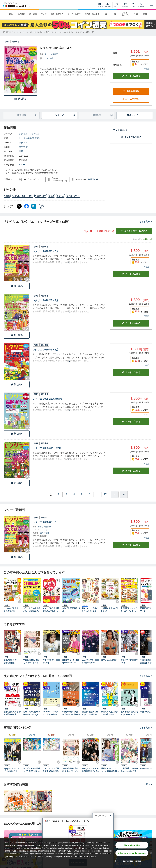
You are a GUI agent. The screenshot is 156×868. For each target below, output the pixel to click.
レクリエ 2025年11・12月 (47, 448)
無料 (145, 14)
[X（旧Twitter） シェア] (19, 206)
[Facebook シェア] (27, 206)
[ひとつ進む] (115, 495)
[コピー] (41, 206)
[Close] (151, 853)
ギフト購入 (120, 130)
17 (105, 494)
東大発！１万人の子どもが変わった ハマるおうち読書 (110, 713)
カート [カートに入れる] (131, 274)
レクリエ (23, 143)
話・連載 (33, 14)
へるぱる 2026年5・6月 (71, 610)
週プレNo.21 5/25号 (109, 660)
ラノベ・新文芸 (74, 14)
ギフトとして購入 (131, 137)
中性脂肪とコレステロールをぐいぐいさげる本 (129, 610)
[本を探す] (141, 5)
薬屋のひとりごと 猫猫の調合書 (12, 661)
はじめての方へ (131, 99)
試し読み (20, 99)
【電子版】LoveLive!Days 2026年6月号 (129, 770)
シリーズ (65, 115)
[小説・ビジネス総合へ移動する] (36, 32)
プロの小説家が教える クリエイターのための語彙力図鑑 (32, 662)
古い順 (136, 239)
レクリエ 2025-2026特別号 (47, 399)
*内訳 (146, 69)
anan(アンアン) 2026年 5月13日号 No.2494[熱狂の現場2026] (90, 770)
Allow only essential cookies (132, 853)
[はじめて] (117, 5)
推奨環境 (93, 179)
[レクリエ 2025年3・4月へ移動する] (86, 32)
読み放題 (21, 14)
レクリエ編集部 (51, 54)
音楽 (51, 196)
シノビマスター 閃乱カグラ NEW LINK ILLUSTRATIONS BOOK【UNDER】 (51, 770)
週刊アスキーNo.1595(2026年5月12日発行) (71, 662)
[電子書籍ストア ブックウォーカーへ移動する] (14, 32)
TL (115, 14)
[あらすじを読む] (73, 72)
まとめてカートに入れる (134, 231)
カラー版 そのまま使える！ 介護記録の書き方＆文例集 (32, 610)
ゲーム (60, 196)
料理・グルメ (73, 196)
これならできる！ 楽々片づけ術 (12, 610)
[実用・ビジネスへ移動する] (51, 32)
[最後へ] (124, 495)
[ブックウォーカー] (16, 5)
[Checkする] (35, 91)
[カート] (133, 5)
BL (106, 14)
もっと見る (146, 221)
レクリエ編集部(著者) (29, 138)
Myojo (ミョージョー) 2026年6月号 (11, 770)
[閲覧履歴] (125, 5)
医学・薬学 (41, 196)
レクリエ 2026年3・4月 (46, 300)
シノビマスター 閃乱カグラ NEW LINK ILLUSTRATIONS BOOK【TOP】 (32, 770)
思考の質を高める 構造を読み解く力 (12, 713)
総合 (11, 14)
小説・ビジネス (57, 14)
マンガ (44, 14)
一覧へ (148, 784)
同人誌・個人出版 (92, 14)
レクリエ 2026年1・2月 (46, 350)
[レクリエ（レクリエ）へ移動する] (67, 32)
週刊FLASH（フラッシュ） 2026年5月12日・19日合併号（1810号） (110, 770)
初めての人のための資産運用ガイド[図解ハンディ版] (32, 713)
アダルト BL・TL (126, 14)
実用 (21, 151)
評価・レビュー (135, 115)
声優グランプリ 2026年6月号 (51, 661)
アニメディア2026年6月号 (129, 661)
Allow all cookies (132, 845)
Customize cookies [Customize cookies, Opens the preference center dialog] (132, 861)
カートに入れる (131, 76)
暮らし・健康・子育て (22, 196)
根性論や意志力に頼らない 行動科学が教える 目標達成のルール (90, 713)
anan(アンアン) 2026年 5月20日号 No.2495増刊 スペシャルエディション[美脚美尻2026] (90, 662)
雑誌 (7, 196)
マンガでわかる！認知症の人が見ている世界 (51, 610)
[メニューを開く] (151, 5)
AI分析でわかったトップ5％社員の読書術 (71, 713)
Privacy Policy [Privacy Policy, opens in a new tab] (90, 856)
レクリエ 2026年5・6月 (46, 251)
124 (22, 165)
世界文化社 (24, 147)
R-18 (136, 14)
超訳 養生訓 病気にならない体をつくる (129, 713)
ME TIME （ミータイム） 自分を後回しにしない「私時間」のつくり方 (51, 713)
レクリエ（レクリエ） (30, 134)
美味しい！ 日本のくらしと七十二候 (90, 610)
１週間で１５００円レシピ (109, 610)
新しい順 (147, 239)
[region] (78, 853)
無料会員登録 (131, 91)
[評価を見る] (48, 58)
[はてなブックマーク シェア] (34, 206)
